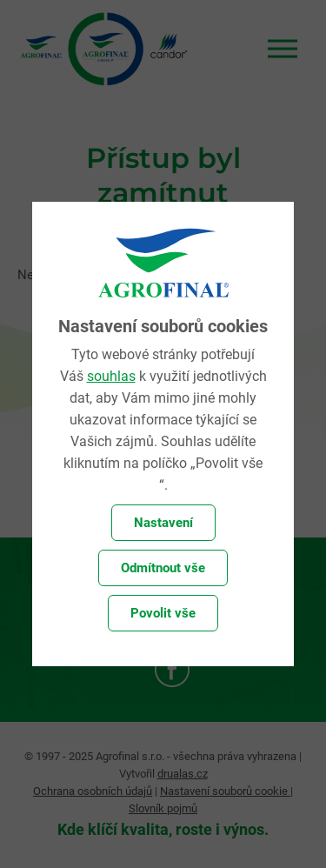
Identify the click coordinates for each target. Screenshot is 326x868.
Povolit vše (163, 613)
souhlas (111, 376)
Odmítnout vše (163, 568)
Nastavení (163, 523)
